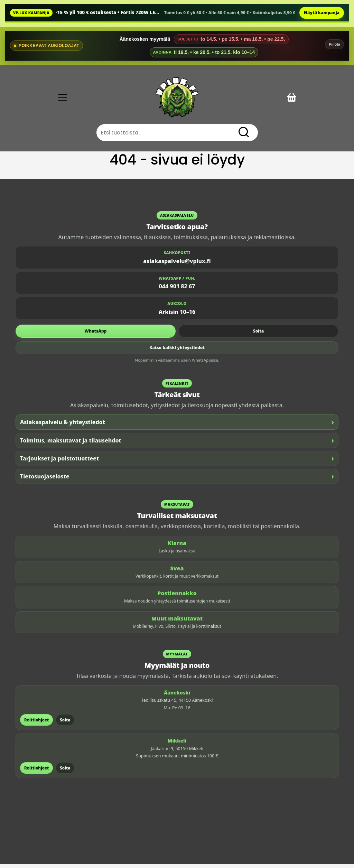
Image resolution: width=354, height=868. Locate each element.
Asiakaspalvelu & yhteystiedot (177, 426)
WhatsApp (96, 335)
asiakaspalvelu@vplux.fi (177, 265)
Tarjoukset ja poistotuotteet (177, 463)
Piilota (334, 44)
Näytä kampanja (322, 13)
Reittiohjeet (36, 724)
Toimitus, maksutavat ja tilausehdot (177, 445)
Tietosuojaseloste (177, 481)
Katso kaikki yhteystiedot (177, 352)
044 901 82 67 (177, 291)
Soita (258, 335)
